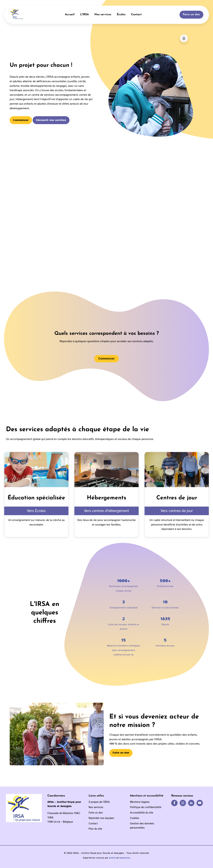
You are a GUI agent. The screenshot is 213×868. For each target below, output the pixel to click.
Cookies (135, 818)
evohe (112, 858)
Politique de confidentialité (146, 807)
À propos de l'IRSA (99, 802)
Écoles (121, 15)
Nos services (103, 15)
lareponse (125, 858)
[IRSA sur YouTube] (200, 803)
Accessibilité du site (142, 813)
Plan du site (95, 829)
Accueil (70, 15)
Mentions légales (140, 802)
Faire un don (191, 15)
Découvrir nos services (51, 120)
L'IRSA (84, 15)
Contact (136, 15)
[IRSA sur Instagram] (183, 803)
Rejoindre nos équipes (101, 818)
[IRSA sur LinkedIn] (191, 803)
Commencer (21, 120)
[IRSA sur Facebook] (174, 803)
